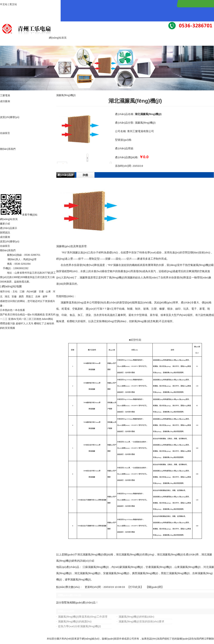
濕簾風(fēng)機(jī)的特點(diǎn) (136, 617)
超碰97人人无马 (25, 323)
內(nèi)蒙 (32, 291)
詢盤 (85, 175)
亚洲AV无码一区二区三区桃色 (25, 319)
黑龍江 (30, 296)
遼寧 (45, 296)
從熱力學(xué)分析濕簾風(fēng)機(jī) (79, 626)
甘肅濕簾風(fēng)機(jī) (159, 567)
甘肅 (41, 291)
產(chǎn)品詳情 (65, 176)
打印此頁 (135, 587)
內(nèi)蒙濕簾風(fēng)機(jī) (127, 567)
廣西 (21, 296)
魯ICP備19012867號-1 (37, 286)
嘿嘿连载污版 (7, 323)
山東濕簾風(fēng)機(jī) (188, 567)
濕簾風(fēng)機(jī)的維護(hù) (75, 621)
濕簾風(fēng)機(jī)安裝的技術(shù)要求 (141, 621)
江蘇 (22, 291)
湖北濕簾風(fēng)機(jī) (87, 573)
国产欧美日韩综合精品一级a (16, 314)
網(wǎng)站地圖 (12, 286)
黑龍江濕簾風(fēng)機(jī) (175, 573)
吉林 (38, 296)
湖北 (7, 296)
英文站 (13, 4)
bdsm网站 (47, 319)
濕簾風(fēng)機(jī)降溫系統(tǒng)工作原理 (83, 617)
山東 (48, 291)
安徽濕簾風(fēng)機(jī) (116, 573)
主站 (15, 291)
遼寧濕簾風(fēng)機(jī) (78, 579)
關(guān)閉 (155, 587)
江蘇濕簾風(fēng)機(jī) (96, 567)
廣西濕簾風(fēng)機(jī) (145, 573)
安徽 (14, 296)
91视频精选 (39, 314)
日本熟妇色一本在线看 (12, 310)
